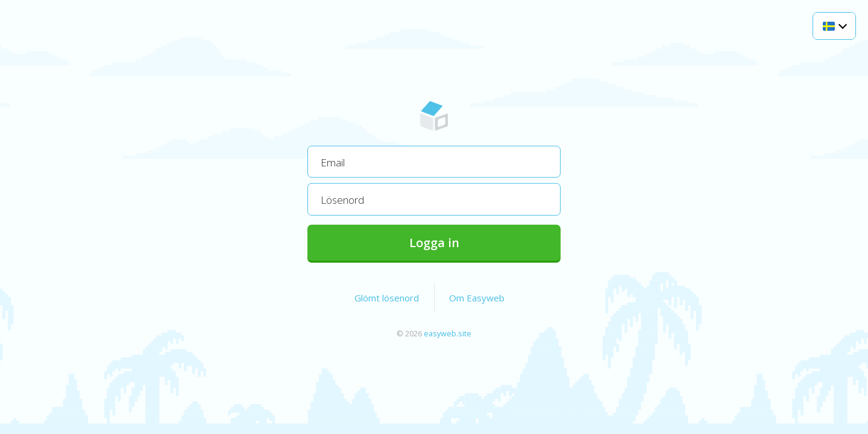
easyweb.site (448, 333)
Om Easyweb (477, 297)
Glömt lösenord (387, 297)
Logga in (434, 242)
